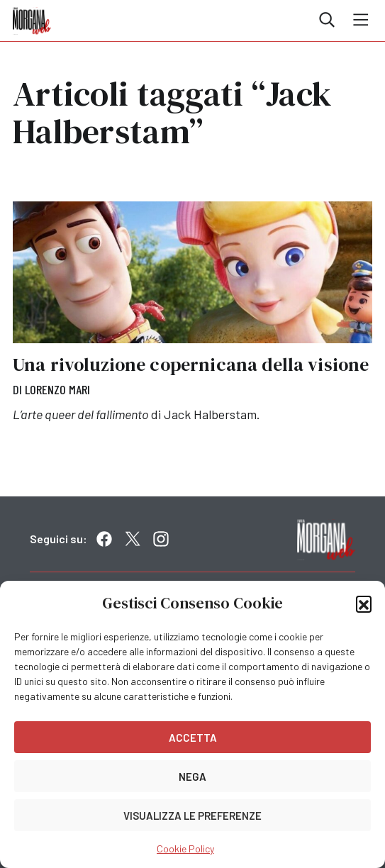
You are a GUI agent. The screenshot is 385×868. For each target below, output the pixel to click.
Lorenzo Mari (57, 389)
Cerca (327, 20)
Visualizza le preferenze (192, 816)
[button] (364, 603)
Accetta (193, 738)
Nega (192, 777)
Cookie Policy (185, 848)
